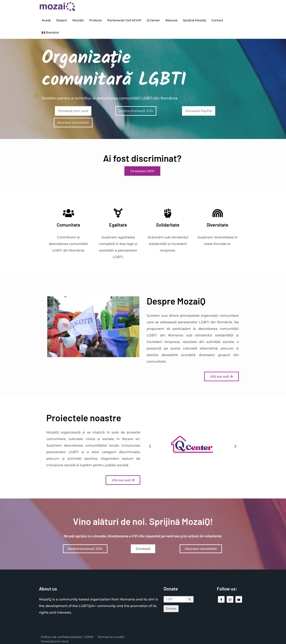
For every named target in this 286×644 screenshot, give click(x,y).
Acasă (46, 20)
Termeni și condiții (111, 635)
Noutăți (78, 20)
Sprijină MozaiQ (194, 20)
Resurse (171, 20)
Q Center (153, 20)
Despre (62, 20)
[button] (150, 444)
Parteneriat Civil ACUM (124, 20)
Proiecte (95, 20)
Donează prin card (55, 639)
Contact (217, 20)
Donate (171, 606)
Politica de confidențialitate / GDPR (67, 635)
